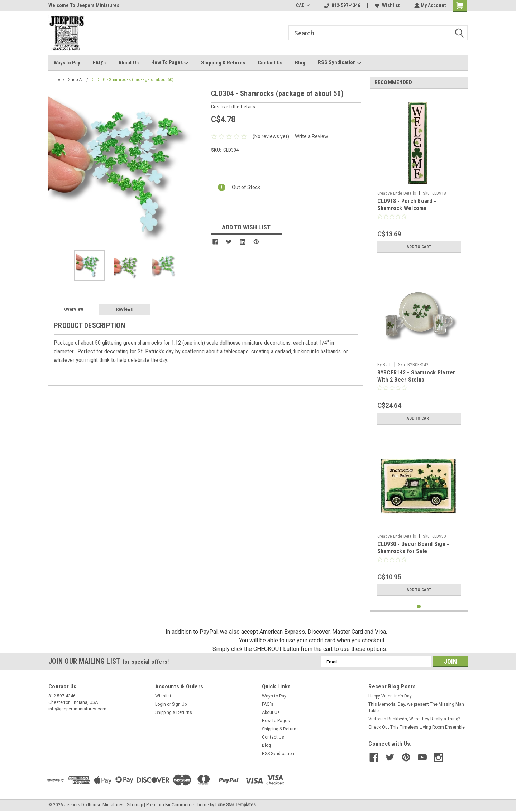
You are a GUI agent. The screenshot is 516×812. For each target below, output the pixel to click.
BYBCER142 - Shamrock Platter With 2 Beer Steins (416, 376)
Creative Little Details (397, 193)
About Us (128, 63)
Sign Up (179, 704)
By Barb (384, 365)
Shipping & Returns (223, 63)
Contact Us (270, 63)
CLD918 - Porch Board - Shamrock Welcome (407, 205)
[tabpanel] (419, 175)
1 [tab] (419, 607)
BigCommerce (180, 805)
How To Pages (170, 63)
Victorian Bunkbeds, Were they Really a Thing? (414, 719)
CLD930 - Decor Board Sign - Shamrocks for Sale (413, 548)
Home (54, 80)
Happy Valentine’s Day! (391, 696)
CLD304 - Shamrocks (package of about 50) (133, 80)
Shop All (76, 80)
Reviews (125, 309)
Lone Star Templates (236, 805)
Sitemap (135, 805)
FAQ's (99, 63)
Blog (300, 63)
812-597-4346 (341, 5)
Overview (74, 309)
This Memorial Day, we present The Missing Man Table (416, 707)
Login (161, 704)
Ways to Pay (67, 63)
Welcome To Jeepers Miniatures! (85, 5)
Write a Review (312, 136)
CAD (302, 5)
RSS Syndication (340, 63)
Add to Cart (419, 247)
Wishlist (386, 5)
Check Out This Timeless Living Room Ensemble (417, 727)
